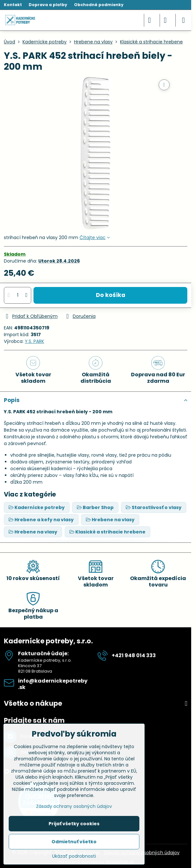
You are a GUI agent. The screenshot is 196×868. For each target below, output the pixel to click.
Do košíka (111, 295)
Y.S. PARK (34, 341)
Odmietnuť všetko (74, 842)
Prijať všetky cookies (74, 824)
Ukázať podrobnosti (74, 856)
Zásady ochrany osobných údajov (74, 806)
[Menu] (183, 20)
